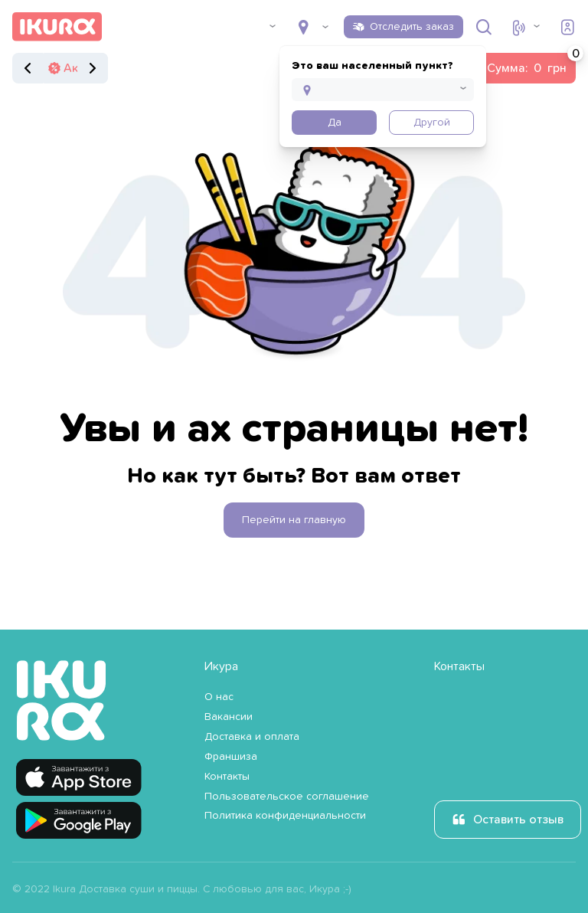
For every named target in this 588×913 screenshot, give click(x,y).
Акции (81, 68)
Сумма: (531, 64)
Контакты (227, 777)
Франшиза (231, 757)
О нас (219, 697)
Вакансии (229, 717)
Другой (432, 123)
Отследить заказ (412, 27)
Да (335, 123)
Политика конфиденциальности (285, 816)
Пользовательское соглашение (287, 797)
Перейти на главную (294, 520)
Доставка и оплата (252, 737)
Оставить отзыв (518, 820)
